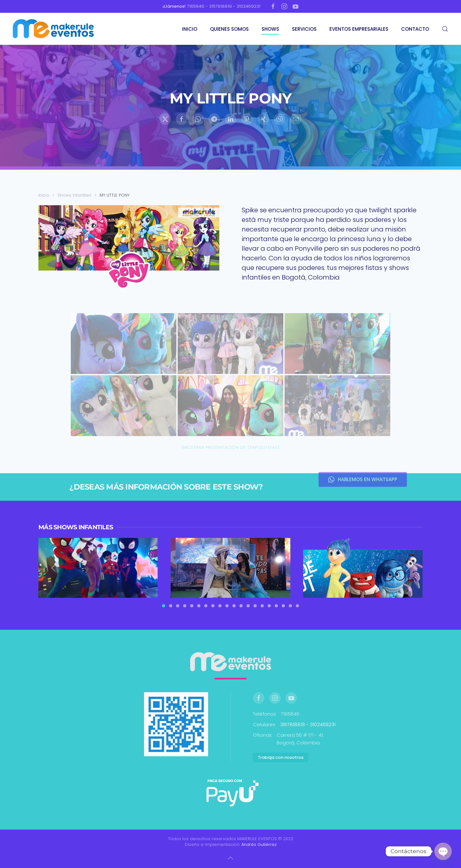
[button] (445, 29)
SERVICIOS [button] (304, 29)
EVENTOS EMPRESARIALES (359, 29)
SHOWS (270, 29)
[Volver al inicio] (54, 29)
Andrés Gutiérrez (259, 844)
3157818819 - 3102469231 (308, 724)
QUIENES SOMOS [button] (229, 29)
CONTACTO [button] (415, 29)
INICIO (190, 29)
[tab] (164, 606)
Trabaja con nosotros (281, 757)
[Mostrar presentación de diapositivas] (231, 447)
